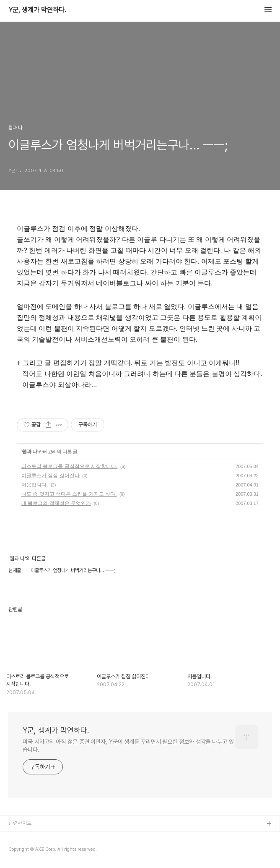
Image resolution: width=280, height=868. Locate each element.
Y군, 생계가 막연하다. (37, 10)
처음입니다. (35, 485)
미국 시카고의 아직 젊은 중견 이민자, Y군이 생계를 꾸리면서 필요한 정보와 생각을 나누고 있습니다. (128, 746)
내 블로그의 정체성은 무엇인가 (56, 503)
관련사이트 (20, 823)
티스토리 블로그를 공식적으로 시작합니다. (69, 466)
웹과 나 (29, 452)
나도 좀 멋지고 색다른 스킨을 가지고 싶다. (69, 494)
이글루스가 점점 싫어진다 (51, 476)
